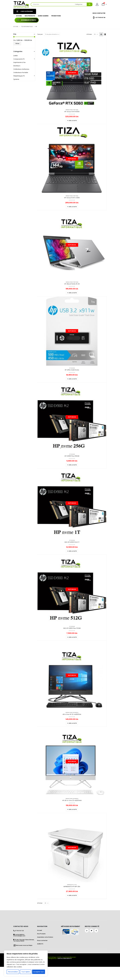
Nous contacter (42, 940)
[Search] (90, 4)
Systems (16, 79)
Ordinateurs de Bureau (72, 713)
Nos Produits (30, 16)
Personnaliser (13, 972)
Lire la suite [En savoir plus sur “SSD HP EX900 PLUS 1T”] (73, 551)
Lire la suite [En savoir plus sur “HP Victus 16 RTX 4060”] (73, 207)
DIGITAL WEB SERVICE (65, 958)
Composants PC (19, 59)
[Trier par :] (52, 34)
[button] (101, 34)
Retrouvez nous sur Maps (24, 945)
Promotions (56, 16)
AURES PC (40, 944)
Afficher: (89, 34)
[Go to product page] (72, 73)
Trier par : (40, 34)
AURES (15, 56)
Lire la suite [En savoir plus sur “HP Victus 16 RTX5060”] (73, 121)
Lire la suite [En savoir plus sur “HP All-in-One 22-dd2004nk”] (73, 809)
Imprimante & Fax (72, 885)
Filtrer (17, 43)
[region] (26, 963)
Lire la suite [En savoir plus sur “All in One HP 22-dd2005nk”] (73, 723)
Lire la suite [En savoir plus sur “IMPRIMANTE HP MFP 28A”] (73, 895)
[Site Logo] (21, 4)
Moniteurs (17, 66)
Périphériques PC (19, 76)
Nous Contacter (99, 13)
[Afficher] (96, 34)
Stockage (72, 368)
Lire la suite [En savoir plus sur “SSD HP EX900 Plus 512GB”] (73, 637)
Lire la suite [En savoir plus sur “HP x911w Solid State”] (73, 379)
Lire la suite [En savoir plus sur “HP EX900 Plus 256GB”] (73, 465)
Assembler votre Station (45, 937)
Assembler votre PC (28, 20)
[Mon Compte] (97, 4)
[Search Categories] (81, 4)
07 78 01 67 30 (99, 18)
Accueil (19, 16)
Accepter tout (38, 972)
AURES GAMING (43, 16)
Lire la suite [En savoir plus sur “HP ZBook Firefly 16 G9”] (73, 293)
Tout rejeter (26, 972)
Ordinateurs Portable (72, 110)
